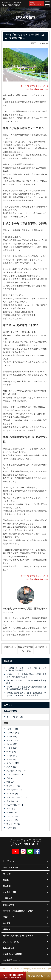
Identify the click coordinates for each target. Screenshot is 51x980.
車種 (6, 723)
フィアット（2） (14, 786)
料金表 (6, 880)
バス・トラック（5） (16, 774)
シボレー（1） (13, 729)
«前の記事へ (10, 647)
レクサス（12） (13, 733)
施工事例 (7, 886)
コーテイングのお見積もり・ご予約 (18, 911)
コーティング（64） (15, 717)
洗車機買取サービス (11, 960)
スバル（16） (12, 744)
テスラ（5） (12, 828)
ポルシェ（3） (13, 794)
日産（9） (11, 778)
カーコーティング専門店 (26, 842)
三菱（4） (11, 782)
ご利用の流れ (9, 898)
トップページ (9, 861)
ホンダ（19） (12, 736)
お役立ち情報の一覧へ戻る (25, 649)
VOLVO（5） (12, 813)
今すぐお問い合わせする (35, 4)
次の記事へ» (41, 647)
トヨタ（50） (12, 748)
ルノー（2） (12, 759)
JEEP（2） (11, 809)
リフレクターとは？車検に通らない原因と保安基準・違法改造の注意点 (26, 675)
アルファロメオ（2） (16, 805)
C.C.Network (8, 948)
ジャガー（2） (13, 820)
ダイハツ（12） (13, 763)
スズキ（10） (12, 767)
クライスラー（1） (15, 790)
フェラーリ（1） (14, 824)
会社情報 (7, 923)
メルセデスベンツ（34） (17, 771)
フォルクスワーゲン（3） (17, 797)
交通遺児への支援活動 (12, 954)
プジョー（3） (13, 740)
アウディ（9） (13, 816)
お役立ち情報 (10, 711)
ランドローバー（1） (16, 801)
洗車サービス (9, 917)
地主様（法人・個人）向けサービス (18, 936)
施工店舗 (7, 874)
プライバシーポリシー (12, 942)
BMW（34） (12, 752)
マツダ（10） (12, 756)
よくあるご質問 (10, 892)
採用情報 (7, 929)
